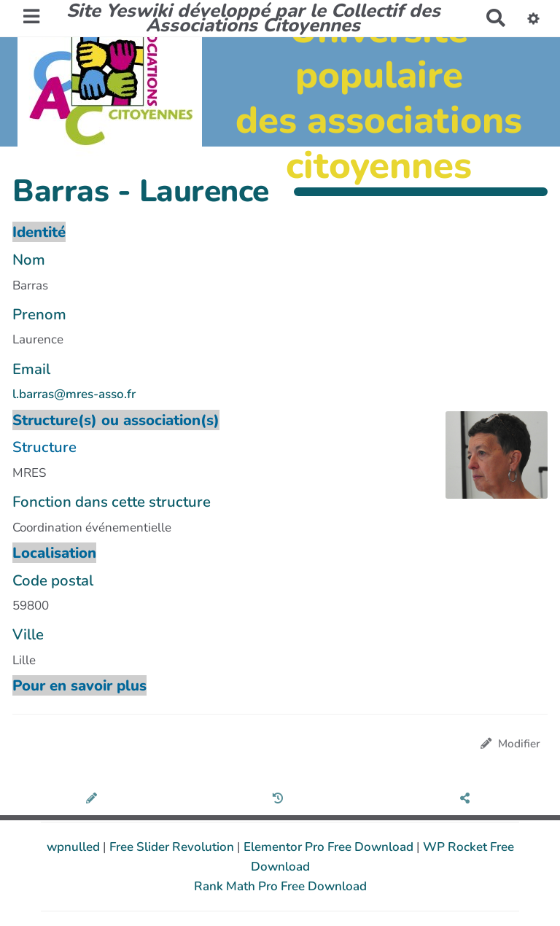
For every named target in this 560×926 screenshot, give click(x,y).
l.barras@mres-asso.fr (74, 394)
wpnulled (75, 847)
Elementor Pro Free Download (330, 847)
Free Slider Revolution (173, 847)
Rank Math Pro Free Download (280, 886)
